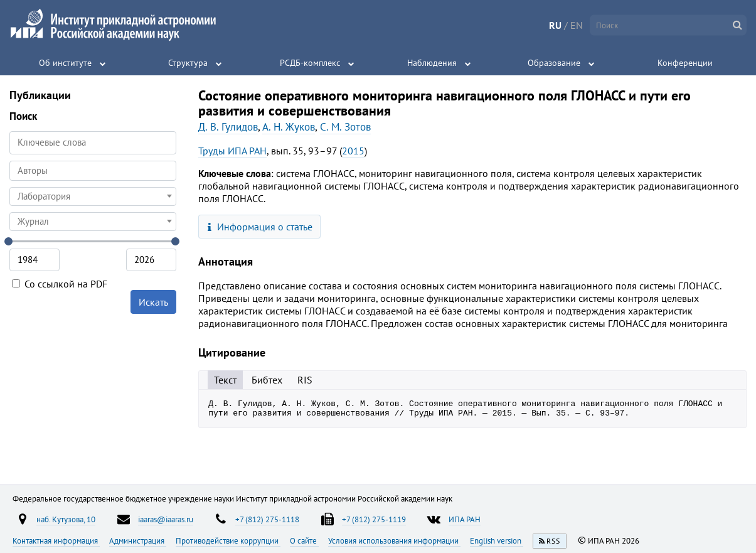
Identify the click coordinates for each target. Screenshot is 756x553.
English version (497, 540)
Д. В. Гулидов (228, 127)
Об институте (65, 63)
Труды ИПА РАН (232, 151)
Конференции (685, 63)
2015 (353, 151)
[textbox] (93, 196)
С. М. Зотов (345, 127)
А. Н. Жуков (289, 127)
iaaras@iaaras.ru (166, 519)
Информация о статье (260, 227)
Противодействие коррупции (228, 540)
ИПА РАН (465, 519)
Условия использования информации (394, 540)
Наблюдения (432, 63)
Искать (153, 302)
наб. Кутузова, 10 (66, 519)
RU (555, 25)
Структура (188, 63)
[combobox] (93, 171)
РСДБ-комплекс (310, 63)
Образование (554, 63)
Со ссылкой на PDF (60, 284)
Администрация (138, 540)
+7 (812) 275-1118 (267, 519)
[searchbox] (93, 170)
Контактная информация (56, 540)
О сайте (304, 540)
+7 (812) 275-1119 (374, 519)
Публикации (40, 95)
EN (577, 25)
